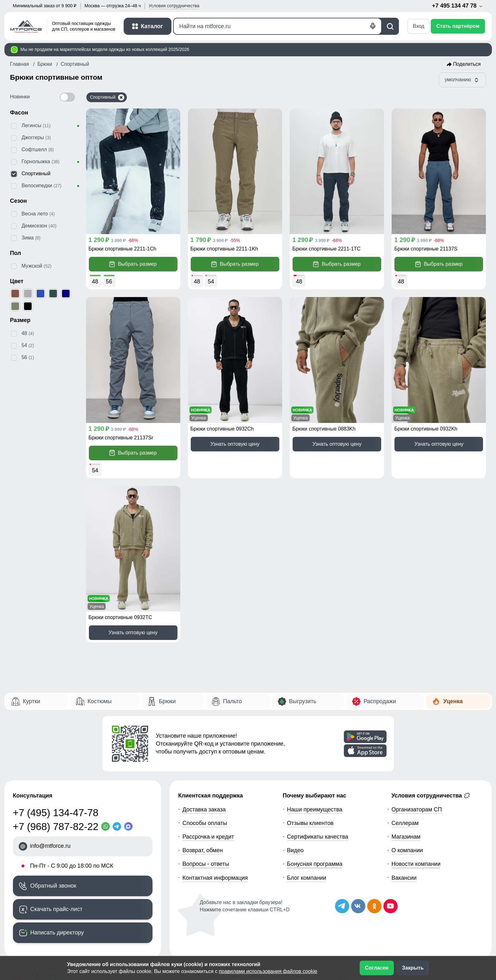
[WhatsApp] (107, 826)
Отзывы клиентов (310, 823)
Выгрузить (303, 701)
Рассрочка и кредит (208, 837)
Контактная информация (215, 878)
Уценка (453, 701)
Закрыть (413, 968)
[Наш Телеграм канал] (342, 906)
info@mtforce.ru (50, 846)
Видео (295, 850)
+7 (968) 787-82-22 (56, 827)
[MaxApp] (130, 826)
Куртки (31, 701)
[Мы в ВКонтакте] (358, 906)
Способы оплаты (205, 823)
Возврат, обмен (203, 850)
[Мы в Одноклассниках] (374, 906)
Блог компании (307, 878)
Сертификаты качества (318, 837)
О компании (407, 850)
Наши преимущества (315, 809)
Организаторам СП (417, 809)
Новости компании (416, 864)
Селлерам (405, 823)
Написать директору (57, 933)
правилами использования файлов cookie (268, 971)
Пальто (232, 701)
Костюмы (99, 701)
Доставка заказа (204, 809)
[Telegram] (118, 826)
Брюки (167, 701)
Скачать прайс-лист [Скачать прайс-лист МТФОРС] (56, 909)
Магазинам (406, 837)
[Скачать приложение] (365, 737)
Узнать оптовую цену (235, 444)
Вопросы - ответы (206, 864)
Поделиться (467, 64)
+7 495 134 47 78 (458, 6)
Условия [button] (174, 6)
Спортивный (107, 97)
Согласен (377, 968)
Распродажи (380, 701)
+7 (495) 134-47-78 (56, 813)
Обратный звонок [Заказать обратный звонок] (53, 886)
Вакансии (404, 878)
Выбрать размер (133, 264)
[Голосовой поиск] (373, 26)
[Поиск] (278, 26)
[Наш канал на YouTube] (391, 906)
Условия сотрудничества (431, 796)
